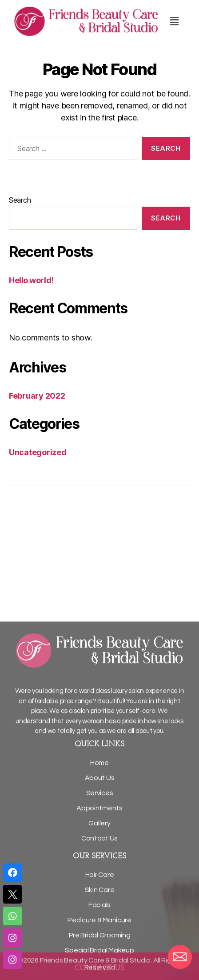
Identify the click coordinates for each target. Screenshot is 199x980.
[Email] (180, 957)
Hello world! (31, 280)
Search (20, 200)
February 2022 (37, 396)
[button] (174, 21)
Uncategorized (38, 452)
